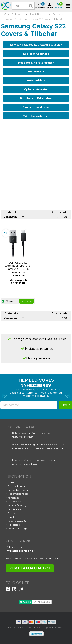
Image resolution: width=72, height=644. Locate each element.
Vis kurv (59, 6)
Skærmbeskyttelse (36, 107)
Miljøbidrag (14, 525)
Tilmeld (65, 405)
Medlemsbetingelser (18, 494)
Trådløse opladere (36, 116)
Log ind (49, 6)
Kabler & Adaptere (36, 54)
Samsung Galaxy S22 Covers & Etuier (36, 45)
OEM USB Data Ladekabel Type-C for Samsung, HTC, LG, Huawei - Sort (18, 267)
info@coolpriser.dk (21, 551)
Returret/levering (17, 505)
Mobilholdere (36, 80)
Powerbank (36, 71)
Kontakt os (13, 498)
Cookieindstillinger (18, 529)
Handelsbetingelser (18, 490)
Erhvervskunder (16, 486)
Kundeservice (15, 502)
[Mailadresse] (29, 405)
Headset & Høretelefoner (36, 63)
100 (65, 217)
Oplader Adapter (36, 89)
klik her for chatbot (30, 568)
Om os (11, 513)
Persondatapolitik (17, 521)
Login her (13, 482)
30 (59, 217)
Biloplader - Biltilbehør (36, 98)
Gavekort (13, 517)
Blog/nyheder (15, 509)
